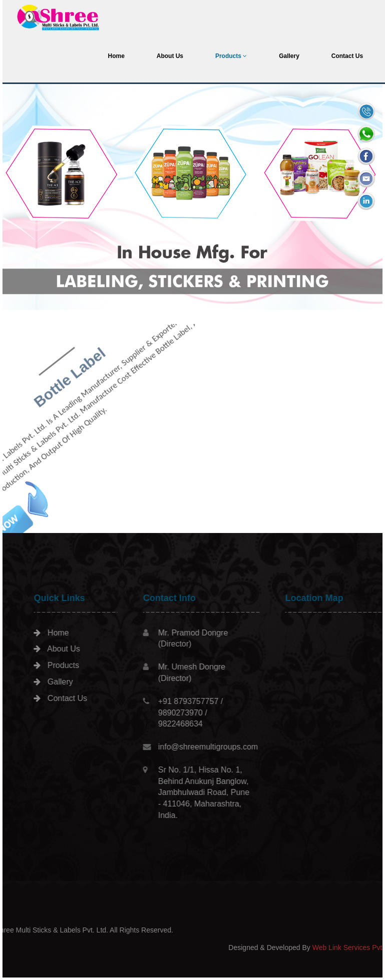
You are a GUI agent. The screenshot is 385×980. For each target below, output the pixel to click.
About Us (170, 56)
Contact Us (347, 56)
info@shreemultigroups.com (235, 747)
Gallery (289, 56)
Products (231, 56)
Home (116, 56)
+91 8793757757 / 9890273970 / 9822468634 (217, 713)
